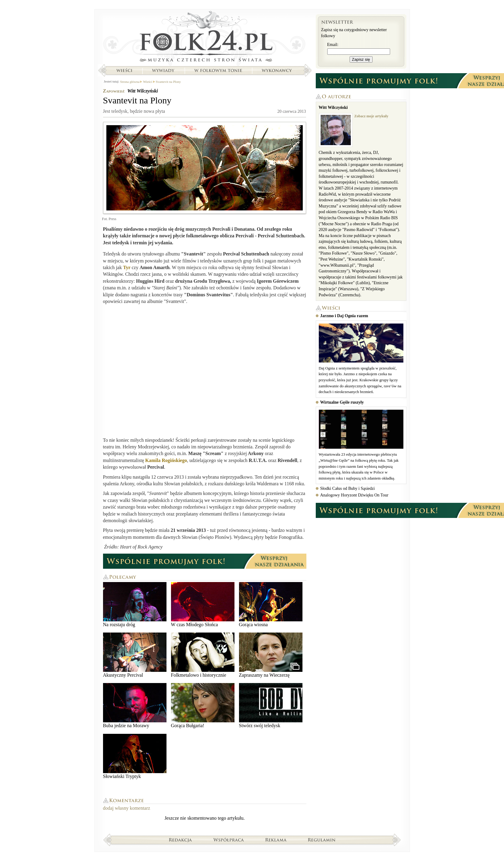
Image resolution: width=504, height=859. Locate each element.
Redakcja (181, 840)
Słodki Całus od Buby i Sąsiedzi (348, 488)
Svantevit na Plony (168, 82)
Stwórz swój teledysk (271, 706)
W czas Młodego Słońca (203, 605)
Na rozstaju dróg (135, 605)
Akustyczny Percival (135, 655)
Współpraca (229, 840)
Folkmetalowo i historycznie (203, 655)
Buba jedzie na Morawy (135, 706)
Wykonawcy (277, 70)
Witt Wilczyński (142, 91)
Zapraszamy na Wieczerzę (271, 655)
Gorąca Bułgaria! (203, 706)
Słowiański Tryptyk (135, 756)
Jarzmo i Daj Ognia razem (344, 316)
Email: (333, 45)
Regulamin (322, 840)
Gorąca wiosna (271, 605)
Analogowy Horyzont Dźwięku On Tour (354, 495)
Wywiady (163, 70)
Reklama (276, 840)
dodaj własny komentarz (127, 808)
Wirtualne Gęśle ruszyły (342, 402)
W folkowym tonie (218, 70)
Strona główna (205, 38)
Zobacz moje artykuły (372, 116)
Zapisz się (361, 59)
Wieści (124, 70)
